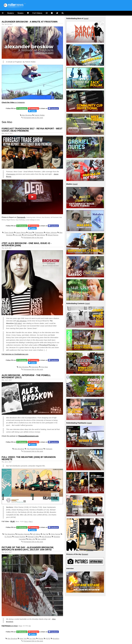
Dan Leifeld (42, 539)
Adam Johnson (51, 232)
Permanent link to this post (33, 118)
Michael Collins (33, 537)
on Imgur (10, 626)
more (86, 18)
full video (18, 323)
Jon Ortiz (32, 638)
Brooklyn (56, 638)
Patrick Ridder (39, 115)
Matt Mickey (41, 235)
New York (23, 638)
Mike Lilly (32, 539)
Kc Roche (8, 537)
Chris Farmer (56, 534)
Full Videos (37, 13)
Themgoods (21, 217)
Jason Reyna (21, 232)
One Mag (44, 367)
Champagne (11, 174)
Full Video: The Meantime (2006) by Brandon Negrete (29, 458)
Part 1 (26, 522)
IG (30, 626)
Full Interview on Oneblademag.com (15, 354)
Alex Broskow (27, 115)
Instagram (34, 108)
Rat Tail (46, 534)
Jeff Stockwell (29, 235)
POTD (48, 638)
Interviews (35, 367)
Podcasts (49, 449)
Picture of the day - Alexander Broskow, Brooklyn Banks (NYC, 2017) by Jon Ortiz (28, 548)
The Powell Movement (35, 449)
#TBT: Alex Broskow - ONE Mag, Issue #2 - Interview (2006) (27, 244)
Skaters (10, 13)
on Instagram (13, 102)
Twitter (33, 111)
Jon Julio (18, 235)
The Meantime (10, 534)
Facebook (54, 108)
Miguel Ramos (53, 235)
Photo (20, 626)
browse (85, 554)
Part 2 (31, 522)
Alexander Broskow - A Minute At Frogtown (30, 22)
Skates (20, 13)
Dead (30, 232)
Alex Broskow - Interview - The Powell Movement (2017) (26, 376)
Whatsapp (23, 108)
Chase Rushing (20, 537)
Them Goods (9, 232)
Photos (41, 638)
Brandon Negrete (24, 534)
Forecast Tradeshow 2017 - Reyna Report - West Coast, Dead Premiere (32, 130)
